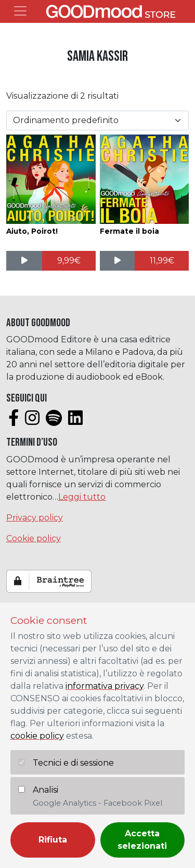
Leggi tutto (82, 497)
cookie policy (37, 736)
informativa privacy (105, 686)
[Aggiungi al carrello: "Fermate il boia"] (162, 261)
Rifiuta (53, 840)
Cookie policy (34, 538)
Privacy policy (35, 518)
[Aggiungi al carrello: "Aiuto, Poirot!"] (69, 261)
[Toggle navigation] (20, 11)
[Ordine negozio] (97, 121)
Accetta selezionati (142, 840)
